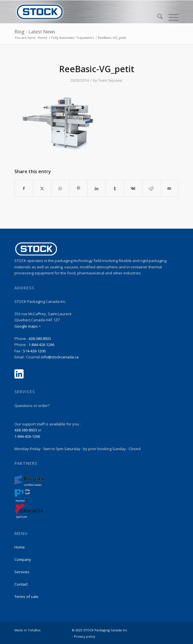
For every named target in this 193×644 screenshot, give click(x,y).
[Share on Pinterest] (78, 188)
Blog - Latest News (35, 32)
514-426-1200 (34, 351)
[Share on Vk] (133, 188)
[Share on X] (42, 188)
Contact (21, 584)
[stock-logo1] (80, 12)
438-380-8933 (40, 339)
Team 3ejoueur (110, 80)
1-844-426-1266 (41, 345)
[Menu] (171, 17)
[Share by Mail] (169, 188)
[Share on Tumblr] (115, 188)
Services (22, 572)
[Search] (157, 17)
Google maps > (28, 326)
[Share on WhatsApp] (60, 188)
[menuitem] (157, 17)
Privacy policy (85, 636)
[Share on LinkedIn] (96, 188)
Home (20, 547)
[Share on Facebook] (24, 188)
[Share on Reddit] (151, 188)
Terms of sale (26, 597)
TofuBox (34, 630)
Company (23, 559)
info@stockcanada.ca (60, 357)
